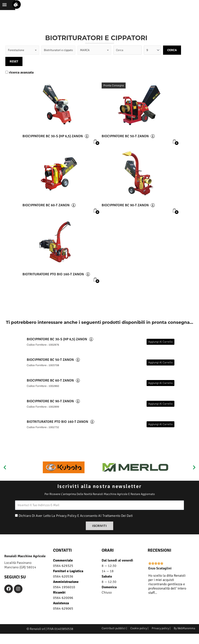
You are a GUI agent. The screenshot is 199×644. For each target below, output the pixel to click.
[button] (17, 9)
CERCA (172, 55)
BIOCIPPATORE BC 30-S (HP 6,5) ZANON (53, 141)
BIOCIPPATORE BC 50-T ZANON (125, 141)
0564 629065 (63, 614)
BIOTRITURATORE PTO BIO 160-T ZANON (53, 280)
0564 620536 (63, 582)
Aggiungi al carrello (160, 347)
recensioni (159, 556)
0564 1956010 (64, 593)
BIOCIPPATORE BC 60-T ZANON (46, 211)
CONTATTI (62, 556)
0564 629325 (63, 572)
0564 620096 (63, 604)
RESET (14, 67)
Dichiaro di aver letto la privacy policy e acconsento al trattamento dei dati (76, 522)
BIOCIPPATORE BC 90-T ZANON (125, 211)
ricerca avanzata (21, 78)
